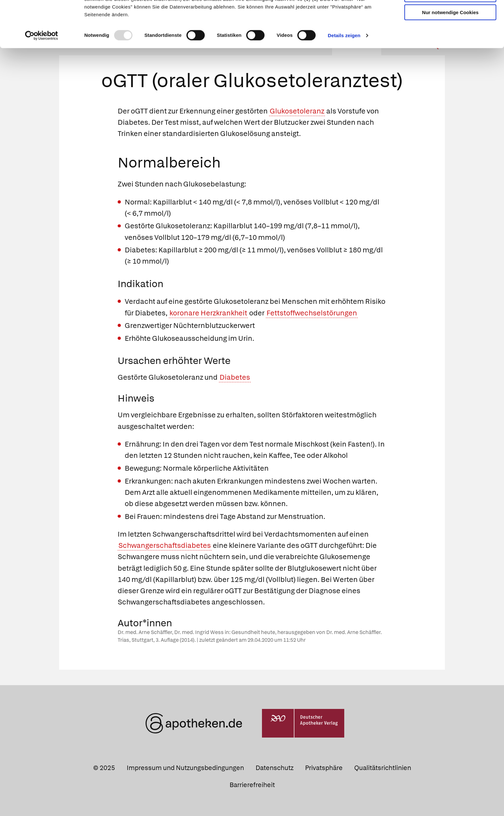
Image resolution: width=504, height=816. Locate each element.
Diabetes (235, 377)
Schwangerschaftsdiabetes (165, 545)
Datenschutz (274, 768)
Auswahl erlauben (450, 34)
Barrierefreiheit (252, 785)
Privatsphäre (324, 768)
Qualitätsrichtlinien (383, 768)
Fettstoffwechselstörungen (312, 313)
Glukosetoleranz (297, 111)
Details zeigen (344, 75)
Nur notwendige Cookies (450, 52)
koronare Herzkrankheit (208, 313)
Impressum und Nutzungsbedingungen (185, 768)
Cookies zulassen (450, 16)
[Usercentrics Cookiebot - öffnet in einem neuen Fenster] (42, 75)
